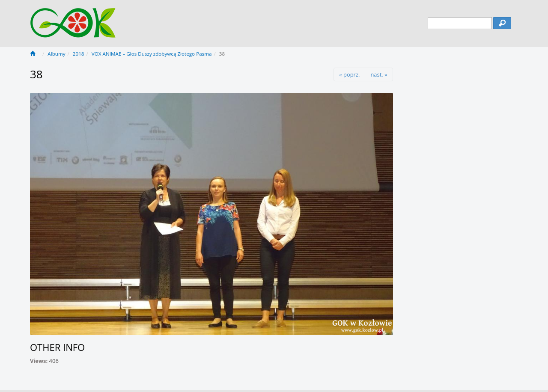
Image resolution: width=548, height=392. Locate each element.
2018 (79, 54)
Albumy (56, 54)
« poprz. (349, 74)
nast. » (379, 74)
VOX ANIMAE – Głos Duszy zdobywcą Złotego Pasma (152, 54)
